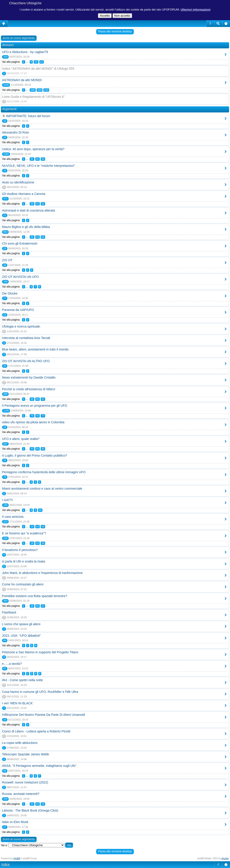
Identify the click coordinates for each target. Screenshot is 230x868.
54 (43, 237)
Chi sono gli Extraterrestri (20, 243)
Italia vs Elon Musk (15, 822)
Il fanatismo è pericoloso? (20, 550)
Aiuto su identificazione (18, 182)
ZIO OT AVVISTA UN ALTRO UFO (26, 361)
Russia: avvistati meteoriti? (21, 794)
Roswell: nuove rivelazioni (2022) (25, 782)
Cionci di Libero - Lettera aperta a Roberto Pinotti (36, 731)
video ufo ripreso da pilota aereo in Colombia (33, 422)
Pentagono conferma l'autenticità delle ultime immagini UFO (44, 472)
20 (43, 543)
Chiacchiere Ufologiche (25, 3)
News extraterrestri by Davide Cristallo (29, 377)
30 (32, 204)
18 (32, 543)
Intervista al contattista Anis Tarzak (26, 338)
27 (43, 606)
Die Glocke (10, 293)
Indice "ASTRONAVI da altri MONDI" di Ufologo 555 (38, 69)
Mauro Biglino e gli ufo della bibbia (26, 227)
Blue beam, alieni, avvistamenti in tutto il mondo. (36, 349)
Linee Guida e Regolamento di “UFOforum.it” (33, 97)
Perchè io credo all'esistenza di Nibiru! (29, 389)
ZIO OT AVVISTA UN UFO (20, 277)
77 (43, 416)
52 (32, 237)
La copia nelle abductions (20, 743)
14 (38, 527)
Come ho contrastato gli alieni (23, 584)
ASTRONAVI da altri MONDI (22, 80)
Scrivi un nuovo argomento (19, 38)
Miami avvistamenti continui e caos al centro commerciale (42, 489)
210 (46, 90)
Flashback (9, 612)
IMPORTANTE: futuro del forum (28, 116)
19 (38, 543)
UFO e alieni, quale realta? (21, 439)
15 (43, 527)
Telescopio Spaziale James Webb (25, 754)
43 (32, 449)
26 (38, 606)
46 (38, 399)
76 (38, 416)
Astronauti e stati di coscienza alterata (29, 210)
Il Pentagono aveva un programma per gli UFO (35, 406)
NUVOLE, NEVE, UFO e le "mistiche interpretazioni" (38, 166)
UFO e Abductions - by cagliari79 (25, 52)
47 (43, 399)
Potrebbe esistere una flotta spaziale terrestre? (35, 596)
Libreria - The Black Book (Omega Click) (30, 810)
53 (38, 237)
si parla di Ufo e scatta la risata (23, 561)
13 (32, 527)
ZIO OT (7, 260)
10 (36, 62)
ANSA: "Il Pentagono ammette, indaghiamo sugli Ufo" (39, 766)
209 (40, 90)
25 (32, 606)
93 (43, 159)
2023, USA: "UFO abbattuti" (21, 636)
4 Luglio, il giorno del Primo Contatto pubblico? (35, 455)
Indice (6, 864)
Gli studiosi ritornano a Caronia (24, 194)
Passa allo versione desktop (115, 31)
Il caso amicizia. (13, 517)
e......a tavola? (12, 664)
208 (33, 90)
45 (32, 399)
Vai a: (4, 845)
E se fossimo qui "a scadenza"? (24, 533)
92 (38, 159)
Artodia (225, 858)
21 (32, 804)
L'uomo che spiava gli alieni (21, 624)
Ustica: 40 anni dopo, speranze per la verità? (33, 149)
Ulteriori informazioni (196, 10)
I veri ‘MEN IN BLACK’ (18, 703)
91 (32, 159)
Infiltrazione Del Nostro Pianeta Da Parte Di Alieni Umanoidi (44, 715)
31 (38, 204)
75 (32, 416)
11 (42, 62)
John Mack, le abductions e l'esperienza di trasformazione (42, 573)
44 (38, 449)
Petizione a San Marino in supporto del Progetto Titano (40, 652)
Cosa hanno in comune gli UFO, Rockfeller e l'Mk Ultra (40, 692)
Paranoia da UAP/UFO (18, 310)
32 (43, 204)
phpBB (17, 858)
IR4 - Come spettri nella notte (22, 680)
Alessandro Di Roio (15, 132)
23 (43, 804)
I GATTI (7, 500)
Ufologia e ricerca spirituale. (21, 326)
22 (38, 804)
